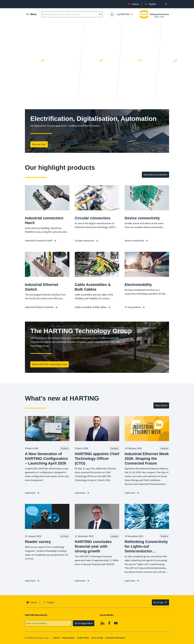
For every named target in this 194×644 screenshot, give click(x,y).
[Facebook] (109, 623)
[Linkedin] (103, 623)
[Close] (166, 4)
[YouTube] (116, 623)
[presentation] (150, 4)
